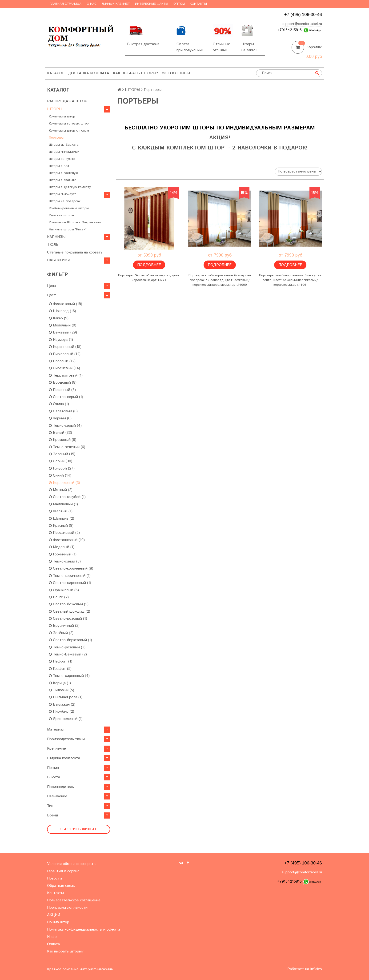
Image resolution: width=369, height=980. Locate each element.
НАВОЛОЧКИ (59, 260)
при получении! (190, 50)
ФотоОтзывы (176, 73)
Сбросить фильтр (79, 829)
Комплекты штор (62, 116)
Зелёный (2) (61, 633)
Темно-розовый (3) (67, 647)
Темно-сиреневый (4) (69, 676)
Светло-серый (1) (66, 397)
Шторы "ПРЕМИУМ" (64, 152)
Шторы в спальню (63, 180)
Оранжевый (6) (64, 590)
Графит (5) (60, 669)
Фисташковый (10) (67, 540)
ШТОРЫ (55, 109)
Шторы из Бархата (64, 145)
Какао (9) (59, 318)
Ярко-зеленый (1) (66, 719)
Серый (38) (61, 461)
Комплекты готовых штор (69, 124)
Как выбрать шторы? (135, 73)
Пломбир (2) (62, 712)
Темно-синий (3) (65, 561)
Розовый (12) (62, 361)
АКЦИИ (54, 915)
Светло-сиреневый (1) (70, 583)
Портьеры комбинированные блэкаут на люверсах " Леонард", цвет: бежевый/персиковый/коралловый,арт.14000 (220, 280)
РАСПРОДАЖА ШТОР (67, 101)
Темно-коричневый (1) (70, 576)
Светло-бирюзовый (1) (70, 640)
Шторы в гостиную (64, 173)
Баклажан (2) (62, 705)
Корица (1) (60, 683)
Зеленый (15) (62, 454)
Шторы (248, 44)
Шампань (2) (62, 519)
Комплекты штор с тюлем (69, 131)
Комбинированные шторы (69, 208)
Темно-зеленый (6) (67, 447)
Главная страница (66, 4)
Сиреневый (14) (64, 368)
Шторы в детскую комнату (70, 187)
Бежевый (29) (63, 332)
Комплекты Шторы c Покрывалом (75, 222)
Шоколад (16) (62, 311)
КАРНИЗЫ (56, 237)
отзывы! (220, 50)
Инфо (52, 937)
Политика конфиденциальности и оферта (84, 930)
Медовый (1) (62, 547)
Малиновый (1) (63, 504)
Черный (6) (60, 418)
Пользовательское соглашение (74, 900)
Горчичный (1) (63, 554)
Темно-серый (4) (65, 426)
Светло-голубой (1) (67, 497)
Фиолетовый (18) (66, 304)
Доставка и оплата (89, 73)
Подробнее (149, 265)
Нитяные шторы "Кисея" (68, 229)
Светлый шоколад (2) (70, 612)
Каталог (56, 73)
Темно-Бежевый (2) (68, 654)
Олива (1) (59, 404)
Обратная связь (61, 886)
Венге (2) (59, 597)
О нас (92, 4)
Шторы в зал (59, 166)
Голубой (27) (62, 468)
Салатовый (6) (63, 411)
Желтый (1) (61, 511)
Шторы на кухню (62, 159)
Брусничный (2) (64, 626)
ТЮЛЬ (53, 245)
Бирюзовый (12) (65, 354)
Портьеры (57, 138)
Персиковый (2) (64, 533)
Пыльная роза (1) (66, 697)
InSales (316, 969)
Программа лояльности (67, 908)
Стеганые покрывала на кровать (75, 252)
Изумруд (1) (61, 340)
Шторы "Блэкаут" (62, 194)
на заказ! (249, 50)
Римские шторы (61, 215)
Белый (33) (60, 433)
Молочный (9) (63, 325)
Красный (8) (61, 526)
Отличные (221, 44)
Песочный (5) (62, 390)
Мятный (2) (61, 490)
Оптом (179, 4)
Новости (54, 878)
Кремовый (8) (63, 440)
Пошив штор (58, 922)
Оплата (183, 44)
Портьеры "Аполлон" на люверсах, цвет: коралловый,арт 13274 (149, 278)
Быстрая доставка (143, 44)
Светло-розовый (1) (68, 619)
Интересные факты (152, 4)
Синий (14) (60, 476)
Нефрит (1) (61, 661)
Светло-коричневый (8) (71, 568)
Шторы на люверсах (65, 201)
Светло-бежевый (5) (69, 604)
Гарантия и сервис (63, 871)
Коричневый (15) (65, 347)
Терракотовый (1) (66, 376)
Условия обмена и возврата (71, 864)
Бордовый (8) (63, 383)
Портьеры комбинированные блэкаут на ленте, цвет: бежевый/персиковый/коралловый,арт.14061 (290, 280)
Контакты (198, 4)
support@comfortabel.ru (302, 24)
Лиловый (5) (62, 690)
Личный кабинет (116, 4)
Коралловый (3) (64, 483)
